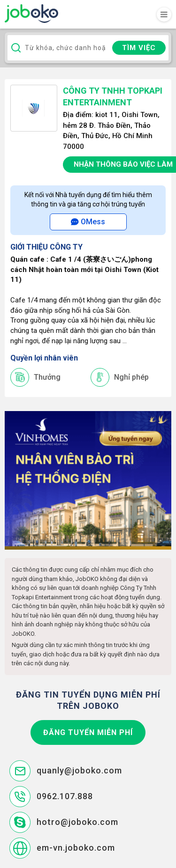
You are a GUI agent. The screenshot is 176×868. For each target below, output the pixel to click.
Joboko (31, 14)
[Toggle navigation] (164, 15)
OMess (88, 222)
